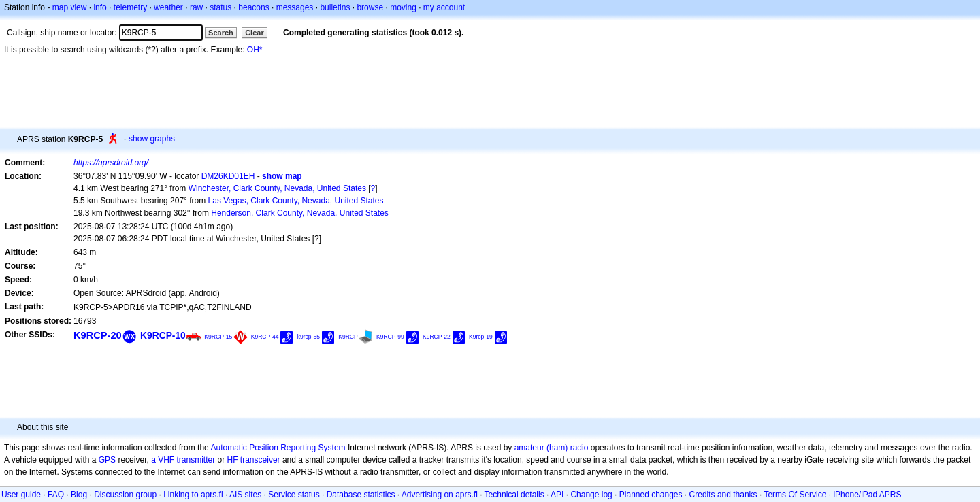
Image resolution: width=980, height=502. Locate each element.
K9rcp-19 (481, 337)
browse (370, 7)
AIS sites (245, 495)
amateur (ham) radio (552, 448)
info (100, 7)
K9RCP (348, 337)
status (220, 7)
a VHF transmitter (183, 460)
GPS (107, 460)
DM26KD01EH (228, 176)
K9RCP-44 (265, 337)
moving (403, 7)
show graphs (152, 139)
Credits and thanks (723, 495)
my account (444, 7)
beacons (254, 7)
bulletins (335, 7)
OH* (255, 50)
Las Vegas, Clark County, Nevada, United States (296, 201)
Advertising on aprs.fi (440, 495)
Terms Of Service (795, 495)
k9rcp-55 (309, 337)
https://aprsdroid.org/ (111, 163)
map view (70, 7)
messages (295, 7)
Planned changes (651, 495)
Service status (294, 495)
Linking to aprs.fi (193, 495)
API (557, 495)
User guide (21, 495)
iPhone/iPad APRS (867, 495)
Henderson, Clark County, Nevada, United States (300, 213)
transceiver (260, 460)
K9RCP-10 (163, 336)
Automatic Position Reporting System (278, 448)
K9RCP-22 (437, 337)
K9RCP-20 (98, 335)
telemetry (130, 7)
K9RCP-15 (218, 337)
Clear (255, 33)
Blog (79, 495)
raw (196, 7)
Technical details (514, 495)
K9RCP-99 (390, 337)
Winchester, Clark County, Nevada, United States (277, 188)
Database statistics (361, 495)
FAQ (56, 495)
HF (233, 460)
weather (168, 7)
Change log (591, 495)
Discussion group (125, 495)
